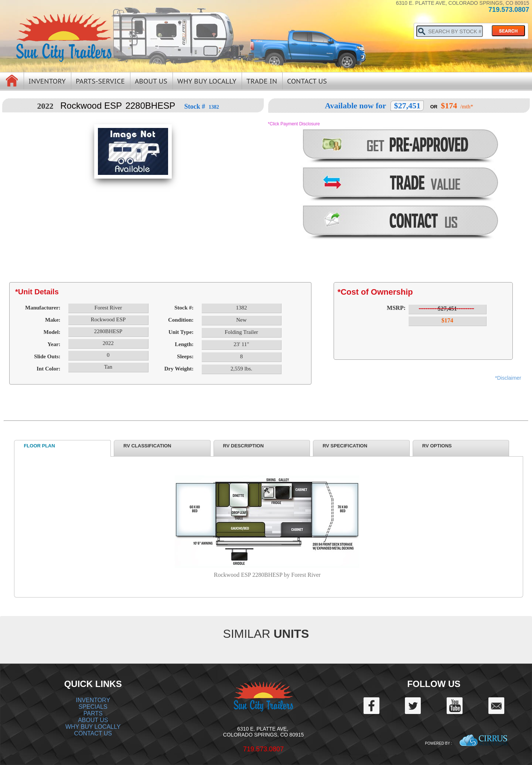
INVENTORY (93, 700)
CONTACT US (93, 733)
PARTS (93, 713)
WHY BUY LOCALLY (93, 727)
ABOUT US (93, 720)
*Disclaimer (508, 378)
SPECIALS (93, 707)
